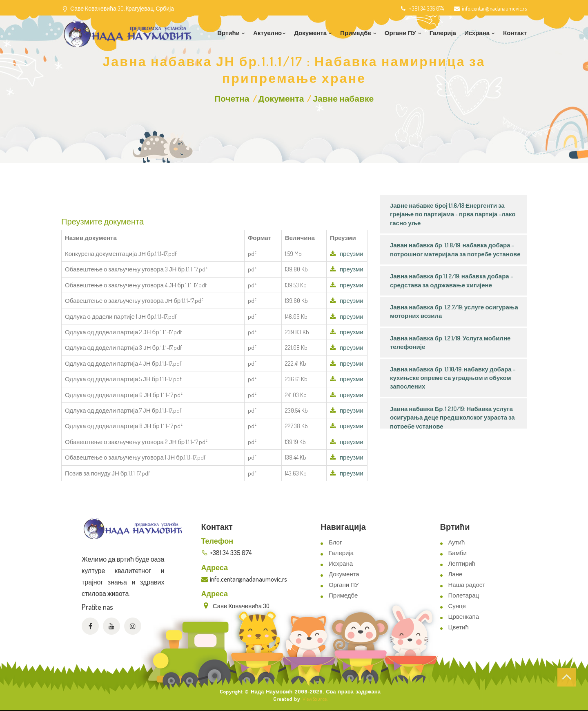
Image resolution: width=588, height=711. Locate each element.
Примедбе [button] (358, 33)
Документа (281, 98)
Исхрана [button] (480, 33)
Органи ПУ (344, 585)
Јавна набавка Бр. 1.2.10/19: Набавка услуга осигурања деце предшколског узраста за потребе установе (452, 418)
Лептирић (462, 563)
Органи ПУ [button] (403, 33)
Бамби (458, 553)
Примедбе (343, 595)
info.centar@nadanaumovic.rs (490, 8)
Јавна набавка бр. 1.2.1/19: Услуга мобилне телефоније (450, 342)
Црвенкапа (464, 617)
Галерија (443, 33)
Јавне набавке (343, 98)
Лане (455, 574)
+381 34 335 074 (422, 8)
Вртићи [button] (231, 33)
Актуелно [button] (269, 33)
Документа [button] (313, 33)
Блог (335, 542)
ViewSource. (315, 699)
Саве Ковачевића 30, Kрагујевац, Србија (122, 8)
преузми (347, 254)
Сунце (457, 606)
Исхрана (341, 563)
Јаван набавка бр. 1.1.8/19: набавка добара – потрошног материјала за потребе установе (455, 249)
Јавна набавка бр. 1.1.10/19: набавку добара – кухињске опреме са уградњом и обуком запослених (453, 378)
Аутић (457, 542)
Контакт (515, 33)
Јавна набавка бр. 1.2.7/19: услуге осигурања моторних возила (454, 311)
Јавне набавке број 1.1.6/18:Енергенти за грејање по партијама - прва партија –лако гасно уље (453, 214)
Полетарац (464, 595)
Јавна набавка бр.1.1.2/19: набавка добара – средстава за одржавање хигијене (452, 280)
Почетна (232, 98)
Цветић (459, 627)
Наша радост (467, 585)
